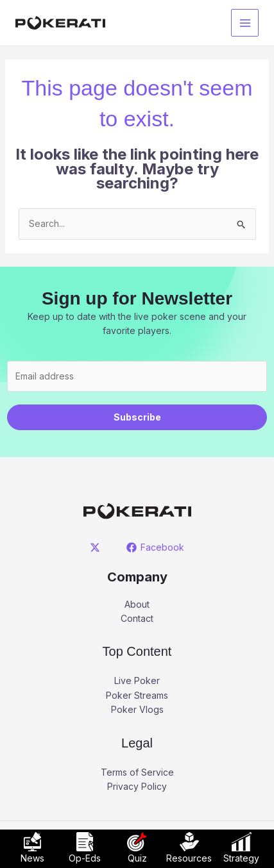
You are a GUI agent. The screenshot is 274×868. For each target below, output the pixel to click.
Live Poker (137, 680)
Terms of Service (137, 772)
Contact (137, 618)
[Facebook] (156, 547)
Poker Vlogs (137, 709)
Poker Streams (137, 695)
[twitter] (97, 547)
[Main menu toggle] (245, 23)
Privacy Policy (137, 786)
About (137, 604)
